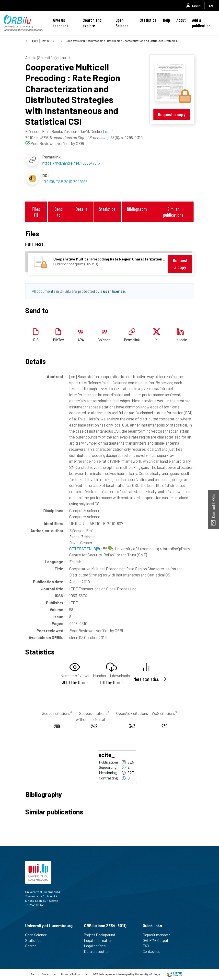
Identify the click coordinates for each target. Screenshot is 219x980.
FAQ (148, 946)
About (181, 20)
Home (46, 40)
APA (81, 340)
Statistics (148, 20)
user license (114, 291)
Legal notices (97, 946)
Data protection (99, 951)
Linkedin (180, 340)
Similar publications (173, 212)
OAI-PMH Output (158, 940)
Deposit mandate (159, 935)
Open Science (122, 23)
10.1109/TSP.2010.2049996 (65, 181)
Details (81, 209)
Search (33, 946)
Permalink (132, 340)
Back (35, 40)
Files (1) (36, 212)
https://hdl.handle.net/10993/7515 (71, 163)
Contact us (154, 951)
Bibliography (137, 209)
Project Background (102, 935)
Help (167, 20)
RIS (36, 340)
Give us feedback (61, 23)
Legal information (100, 940)
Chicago (104, 340)
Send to (59, 212)
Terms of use (39, 974)
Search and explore (92, 23)
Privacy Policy (70, 974)
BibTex (58, 340)
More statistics (146, 679)
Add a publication (201, 23)
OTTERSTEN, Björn (88, 549)
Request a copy (172, 114)
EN (211, 6)
